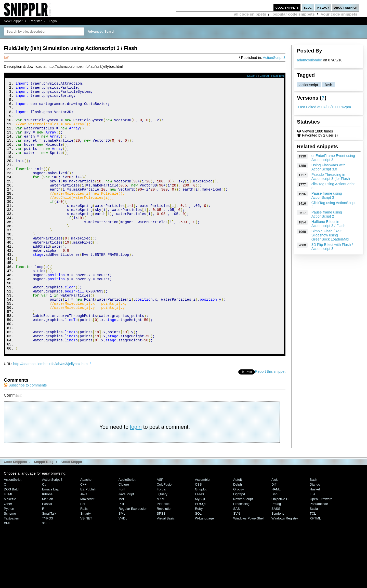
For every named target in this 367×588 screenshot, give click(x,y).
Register (36, 21)
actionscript (309, 85)
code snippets (287, 7)
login (136, 477)
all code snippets (250, 14)
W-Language (204, 569)
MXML (161, 549)
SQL (198, 564)
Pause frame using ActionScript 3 (327, 195)
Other (8, 554)
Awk (274, 530)
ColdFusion (165, 535)
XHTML (315, 569)
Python (9, 559)
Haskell (315, 540)
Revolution (165, 559)
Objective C (280, 549)
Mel (121, 549)
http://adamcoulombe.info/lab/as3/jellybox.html (51, 414)
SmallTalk (49, 564)
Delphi (238, 535)
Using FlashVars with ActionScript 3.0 (329, 167)
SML (122, 564)
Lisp (274, 545)
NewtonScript (243, 549)
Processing (241, 554)
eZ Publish (88, 540)
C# (44, 535)
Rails (84, 559)
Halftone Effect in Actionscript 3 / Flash (329, 224)
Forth (122, 540)
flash (328, 85)
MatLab (48, 549)
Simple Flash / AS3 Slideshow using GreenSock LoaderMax (330, 235)
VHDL (123, 569)
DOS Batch (12, 540)
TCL (313, 564)
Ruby (199, 559)
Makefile (10, 549)
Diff (274, 535)
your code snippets (339, 14)
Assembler (203, 530)
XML (7, 574)
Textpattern (12, 569)
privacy (323, 7)
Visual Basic (166, 569)
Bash (313, 530)
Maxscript (87, 549)
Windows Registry (285, 569)
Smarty (86, 564)
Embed (264, 76)
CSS (198, 535)
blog (308, 7)
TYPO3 (47, 569)
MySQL (200, 549)
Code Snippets (15, 512)
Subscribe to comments (25, 436)
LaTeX (200, 545)
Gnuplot (201, 540)
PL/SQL (201, 554)
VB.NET (86, 569)
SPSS (161, 564)
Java (84, 545)
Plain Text (278, 76)
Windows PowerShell (249, 569)
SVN (237, 564)
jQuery (162, 545)
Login (53, 21)
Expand (252, 76)
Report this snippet (270, 422)
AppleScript (127, 530)
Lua (312, 545)
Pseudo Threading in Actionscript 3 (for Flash (331, 177)
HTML (8, 545)
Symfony (278, 564)
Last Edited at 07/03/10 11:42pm (324, 107)
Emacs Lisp (51, 540)
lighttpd (239, 545)
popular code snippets (294, 14)
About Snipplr (71, 512)
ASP (160, 530)
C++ (83, 535)
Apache (86, 530)
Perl (83, 554)
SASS (276, 559)
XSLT (46, 574)
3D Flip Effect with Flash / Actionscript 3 (332, 247)
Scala (314, 559)
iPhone (47, 545)
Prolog (276, 554)
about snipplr (346, 7)
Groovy (239, 540)
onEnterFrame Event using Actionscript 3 (333, 158)
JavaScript (126, 545)
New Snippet (13, 21)
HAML (276, 540)
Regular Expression (133, 559)
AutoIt (238, 530)
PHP (122, 554)
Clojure (124, 535)
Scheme (10, 564)
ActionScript (13, 530)
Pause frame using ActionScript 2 (327, 214)
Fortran (162, 540)
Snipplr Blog (44, 512)
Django (315, 535)
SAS (237, 559)
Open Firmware (321, 549)
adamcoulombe (309, 60)
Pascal (47, 554)
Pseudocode (319, 554)
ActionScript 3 (274, 58)
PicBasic (163, 554)
